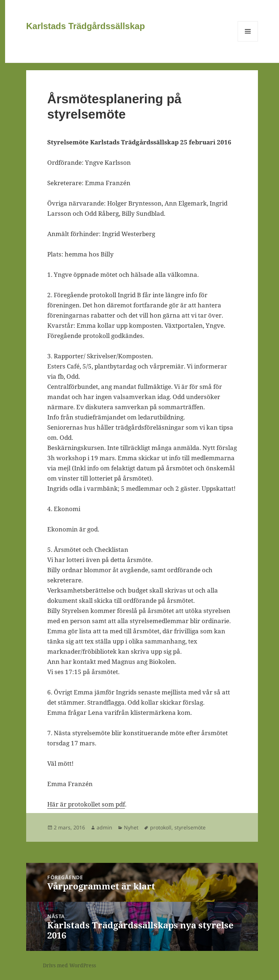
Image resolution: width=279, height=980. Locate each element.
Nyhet (131, 827)
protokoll (161, 827)
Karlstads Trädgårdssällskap (86, 26)
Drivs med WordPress (69, 965)
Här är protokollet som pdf (86, 804)
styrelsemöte (190, 827)
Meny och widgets (248, 41)
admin (104, 827)
